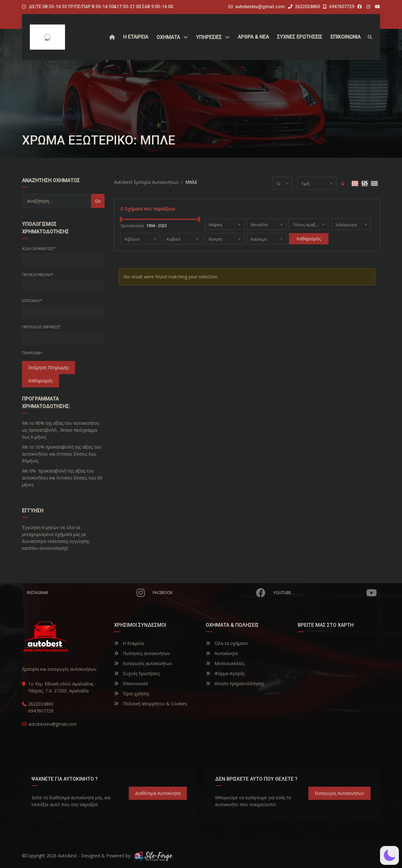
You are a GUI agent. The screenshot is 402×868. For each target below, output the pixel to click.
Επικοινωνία (131, 683)
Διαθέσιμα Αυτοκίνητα (158, 793)
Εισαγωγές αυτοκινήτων (143, 663)
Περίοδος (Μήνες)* (41, 327)
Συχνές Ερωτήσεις (137, 673)
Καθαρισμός (41, 381)
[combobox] (282, 183)
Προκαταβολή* (38, 275)
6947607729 (339, 7)
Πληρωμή (32, 353)
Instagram (86, 593)
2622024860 (304, 7)
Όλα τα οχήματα (227, 643)
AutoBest (67, 856)
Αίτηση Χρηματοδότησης (235, 683)
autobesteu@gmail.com (260, 7)
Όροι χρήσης (132, 693)
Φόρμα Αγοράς (225, 673)
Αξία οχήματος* (39, 248)
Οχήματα (168, 37)
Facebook (209, 593)
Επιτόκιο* (32, 301)
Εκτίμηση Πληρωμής (49, 367)
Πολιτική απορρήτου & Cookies (151, 704)
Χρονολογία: (133, 226)
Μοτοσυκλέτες (225, 663)
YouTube (325, 593)
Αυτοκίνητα (222, 653)
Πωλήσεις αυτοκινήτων (142, 653)
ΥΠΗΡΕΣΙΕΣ (209, 37)
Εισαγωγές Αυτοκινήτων (340, 793)
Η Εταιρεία (129, 643)
